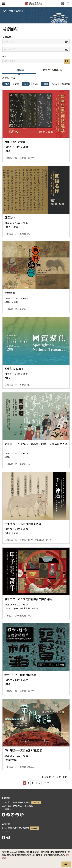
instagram (8, 815)
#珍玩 (55, 84)
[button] (62, 4)
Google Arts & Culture (17, 815)
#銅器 (45, 84)
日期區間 (7, 37)
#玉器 (35, 84)
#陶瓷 (26, 84)
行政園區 (30, 806)
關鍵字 (6, 56)
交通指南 (36, 802)
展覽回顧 (20, 11)
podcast (22, 815)
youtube (13, 815)
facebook (4, 815)
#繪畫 (16, 84)
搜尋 (67, 61)
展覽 (11, 11)
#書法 (6, 84)
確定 (66, 864)
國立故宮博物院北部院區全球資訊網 (33, 4)
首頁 (4, 11)
